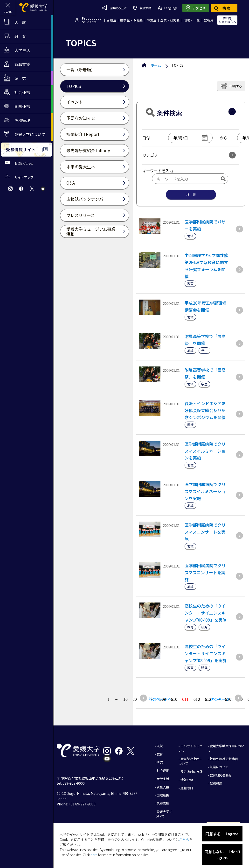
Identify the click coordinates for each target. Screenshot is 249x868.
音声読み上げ (114, 8)
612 (197, 699)
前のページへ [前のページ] (160, 699)
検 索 (191, 195)
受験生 (111, 20)
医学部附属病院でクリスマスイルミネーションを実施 (205, 451)
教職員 (209, 20)
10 (125, 699)
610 (174, 699)
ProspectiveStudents (92, 20)
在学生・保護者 (131, 20)
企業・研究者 (170, 20)
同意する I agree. (222, 834)
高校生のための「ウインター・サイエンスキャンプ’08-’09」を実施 (206, 613)
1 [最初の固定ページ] (109, 699)
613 (208, 699)
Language (168, 8)
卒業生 (152, 20)
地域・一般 (192, 20)
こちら (184, 839)
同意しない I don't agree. (222, 854)
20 (135, 699)
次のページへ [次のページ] (222, 699)
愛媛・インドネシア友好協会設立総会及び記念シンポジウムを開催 (205, 410)
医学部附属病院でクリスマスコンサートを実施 (205, 532)
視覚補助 (142, 8)
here (94, 855)
